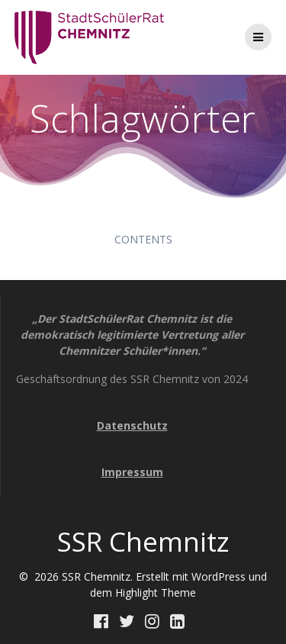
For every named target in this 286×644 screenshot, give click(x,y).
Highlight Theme (156, 592)
